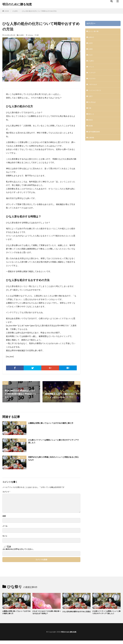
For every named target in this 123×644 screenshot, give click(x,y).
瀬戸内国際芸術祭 (95, 138)
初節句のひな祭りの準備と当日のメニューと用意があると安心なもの (54, 459)
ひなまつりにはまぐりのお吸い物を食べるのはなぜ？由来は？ (46, 613)
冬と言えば (92, 107)
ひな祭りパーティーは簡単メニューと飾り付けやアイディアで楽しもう (54, 442)
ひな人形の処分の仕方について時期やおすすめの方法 (39, 11)
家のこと (92, 119)
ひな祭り (15, 11)
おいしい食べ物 (94, 32)
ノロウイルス (93, 88)
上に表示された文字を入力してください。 (18, 549)
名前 (4, 516)
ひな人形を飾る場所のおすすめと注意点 (76, 613)
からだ (91, 57)
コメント (6, 492)
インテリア (92, 75)
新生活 (91, 126)
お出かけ (92, 38)
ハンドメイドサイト (96, 94)
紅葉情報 (92, 144)
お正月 (91, 44)
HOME (7, 11)
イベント (92, 69)
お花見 (91, 50)
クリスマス (92, 82)
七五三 (91, 100)
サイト (5, 536)
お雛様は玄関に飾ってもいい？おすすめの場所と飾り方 (54, 424)
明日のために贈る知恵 (17, 4)
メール (5, 526)
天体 (90, 113)
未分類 (91, 132)
